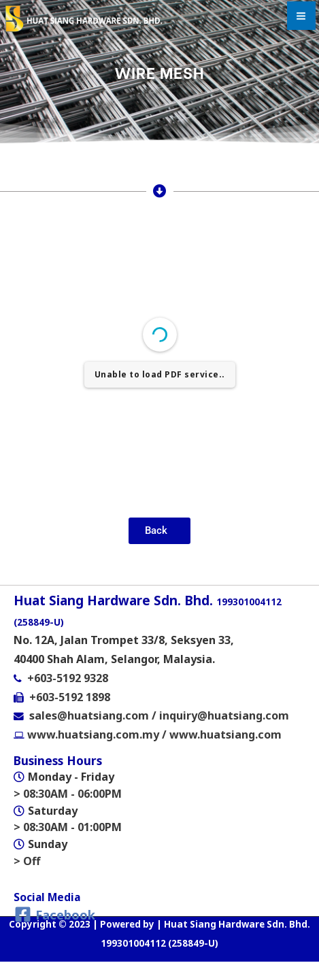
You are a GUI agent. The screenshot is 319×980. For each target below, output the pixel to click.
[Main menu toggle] (301, 16)
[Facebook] (55, 914)
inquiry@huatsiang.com (224, 715)
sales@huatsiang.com (90, 715)
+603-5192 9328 (68, 678)
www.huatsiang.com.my (92, 734)
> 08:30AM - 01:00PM (68, 827)
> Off (27, 861)
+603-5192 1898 (70, 697)
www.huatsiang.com (225, 734)
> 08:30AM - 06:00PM (68, 794)
